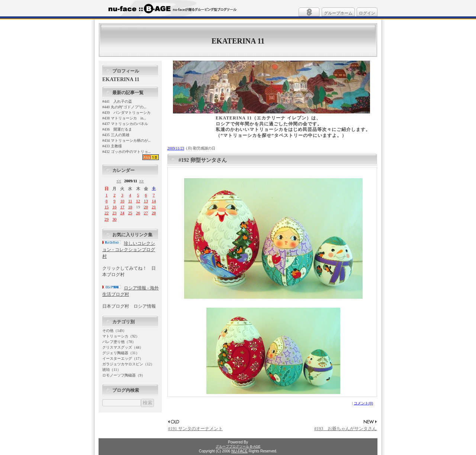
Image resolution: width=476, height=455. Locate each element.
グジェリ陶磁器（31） (121, 353)
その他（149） (114, 331)
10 (122, 201)
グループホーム (338, 13)
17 (122, 207)
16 (114, 207)
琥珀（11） (112, 370)
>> (141, 181)
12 (138, 201)
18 (130, 207)
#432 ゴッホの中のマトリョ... (126, 152)
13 (146, 201)
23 (114, 213)
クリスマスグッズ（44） (123, 347)
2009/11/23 (176, 148)
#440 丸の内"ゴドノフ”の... (124, 107)
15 (107, 207)
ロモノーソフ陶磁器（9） (124, 375)
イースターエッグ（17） (123, 358)
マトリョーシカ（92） (121, 336)
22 (107, 213)
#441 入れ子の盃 (117, 101)
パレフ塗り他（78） (119, 342)
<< (119, 181)
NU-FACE (239, 451)
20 (146, 207)
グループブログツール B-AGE (238, 446)
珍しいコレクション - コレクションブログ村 (129, 250)
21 (154, 207)
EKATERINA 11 (238, 41)
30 (114, 219)
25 (130, 213)
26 (138, 213)
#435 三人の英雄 (116, 135)
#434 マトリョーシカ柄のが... (126, 140)
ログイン (367, 13)
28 (154, 213)
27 (146, 213)
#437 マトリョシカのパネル (125, 124)
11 (130, 201)
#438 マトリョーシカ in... (124, 118)
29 (107, 219)
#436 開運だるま (117, 129)
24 (122, 213)
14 (154, 201)
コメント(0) (363, 403)
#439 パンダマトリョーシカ (126, 113)
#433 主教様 (112, 146)
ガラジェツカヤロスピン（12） (128, 364)
